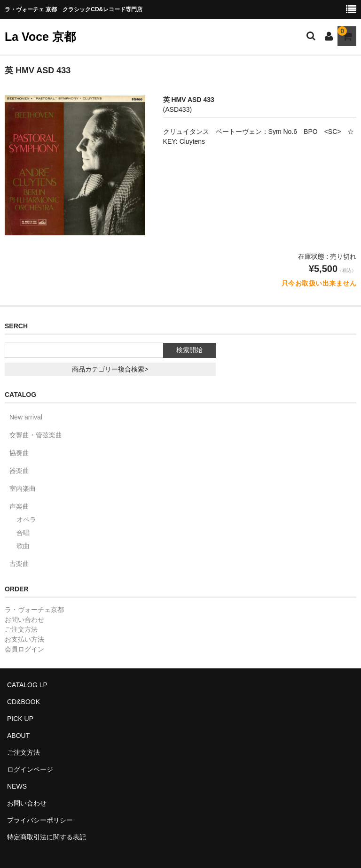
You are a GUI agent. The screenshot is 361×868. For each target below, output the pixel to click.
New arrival (26, 417)
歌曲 (23, 546)
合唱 (23, 533)
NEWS (17, 786)
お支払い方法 (24, 639)
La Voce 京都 (40, 37)
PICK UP (20, 719)
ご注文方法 (21, 629)
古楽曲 (19, 564)
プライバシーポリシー (40, 820)
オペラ (26, 519)
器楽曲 (19, 471)
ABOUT (18, 736)
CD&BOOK (24, 702)
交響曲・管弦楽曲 (36, 435)
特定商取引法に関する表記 (47, 837)
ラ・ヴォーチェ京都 (34, 610)
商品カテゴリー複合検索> (110, 369)
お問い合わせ (24, 620)
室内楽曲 (23, 488)
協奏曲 (19, 453)
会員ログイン (24, 649)
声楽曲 (19, 506)
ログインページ (30, 769)
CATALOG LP (27, 685)
